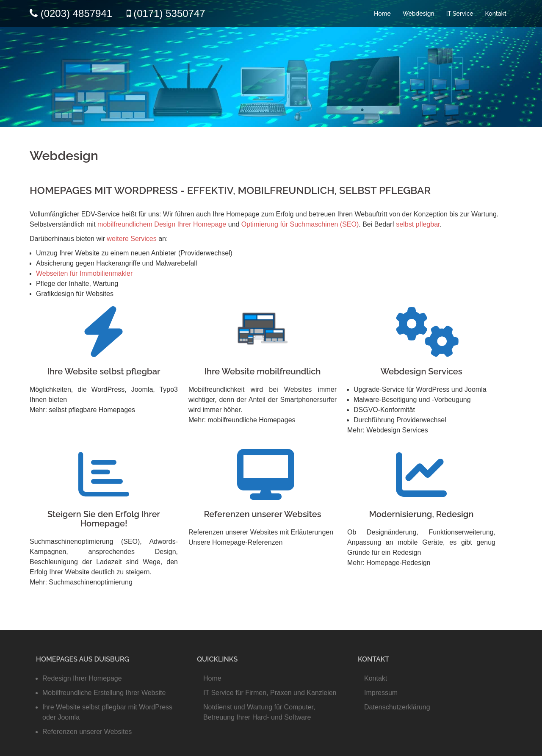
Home (382, 14)
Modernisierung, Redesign (422, 514)
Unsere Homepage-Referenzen (235, 542)
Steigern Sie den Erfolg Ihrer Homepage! (104, 519)
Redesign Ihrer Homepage (82, 678)
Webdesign (419, 14)
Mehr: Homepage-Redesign (389, 563)
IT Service (460, 14)
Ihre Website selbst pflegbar (104, 371)
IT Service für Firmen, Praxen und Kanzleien (270, 693)
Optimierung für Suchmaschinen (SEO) (300, 224)
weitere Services (131, 239)
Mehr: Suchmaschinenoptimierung (81, 582)
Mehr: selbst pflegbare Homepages (82, 410)
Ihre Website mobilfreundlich (263, 371)
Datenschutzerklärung (397, 707)
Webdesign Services (421, 371)
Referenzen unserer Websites (262, 514)
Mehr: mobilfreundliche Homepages (242, 420)
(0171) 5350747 (169, 13)
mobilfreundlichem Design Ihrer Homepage (162, 224)
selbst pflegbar (418, 224)
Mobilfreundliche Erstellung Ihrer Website (104, 693)
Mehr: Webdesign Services (388, 430)
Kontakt (496, 14)
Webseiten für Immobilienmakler (84, 273)
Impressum (381, 693)
